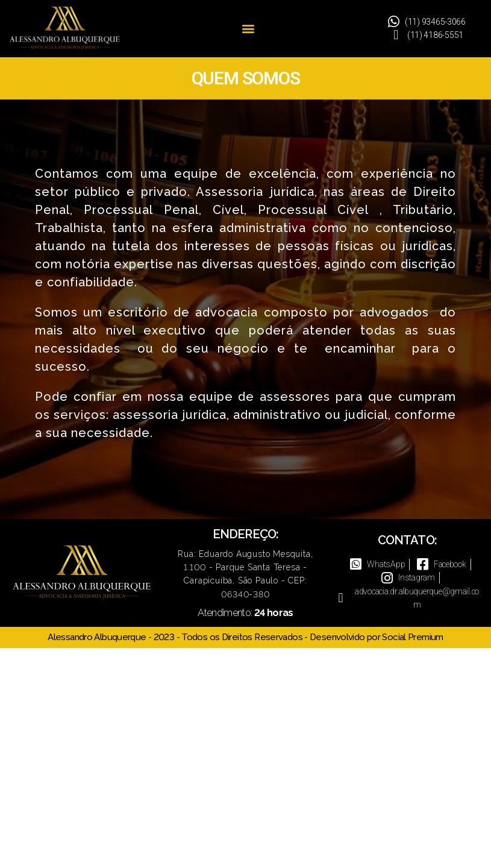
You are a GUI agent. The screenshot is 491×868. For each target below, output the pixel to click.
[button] (248, 29)
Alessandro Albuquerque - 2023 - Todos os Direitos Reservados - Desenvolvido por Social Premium (245, 637)
